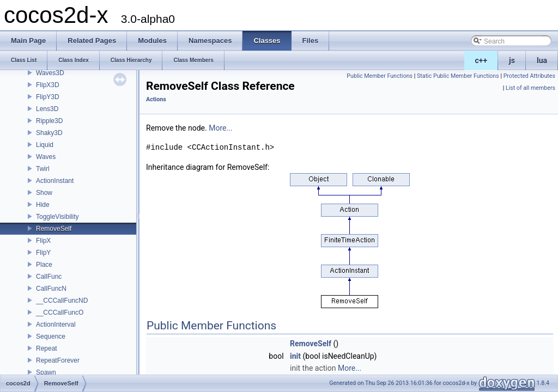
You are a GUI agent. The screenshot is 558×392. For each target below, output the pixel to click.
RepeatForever (58, 360)
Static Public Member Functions (458, 76)
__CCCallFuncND (62, 301)
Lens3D (47, 109)
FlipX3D (48, 85)
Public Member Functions (380, 76)
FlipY (43, 253)
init (295, 356)
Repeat (47, 348)
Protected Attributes (529, 76)
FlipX (43, 241)
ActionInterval (56, 324)
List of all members (530, 88)
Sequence (51, 336)
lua (542, 60)
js (512, 60)
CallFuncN (51, 289)
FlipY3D (48, 97)
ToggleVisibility (57, 217)
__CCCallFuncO (60, 313)
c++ (481, 60)
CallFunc (49, 277)
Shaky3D (49, 133)
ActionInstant (55, 181)
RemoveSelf (54, 229)
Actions (156, 99)
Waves (46, 157)
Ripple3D (49, 121)
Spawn (46, 372)
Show (44, 193)
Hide (43, 205)
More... (220, 128)
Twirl (43, 169)
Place (44, 265)
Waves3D (50, 73)
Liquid (45, 145)
